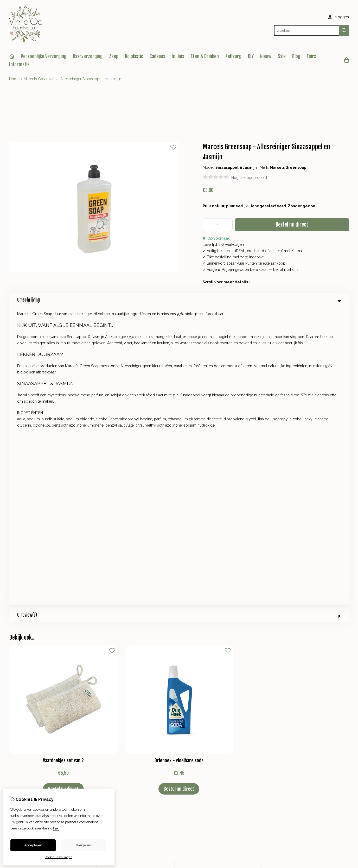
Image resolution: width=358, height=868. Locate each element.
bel (276, 270)
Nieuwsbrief (211, 704)
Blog (296, 56)
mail (288, 270)
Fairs (311, 56)
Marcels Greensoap (288, 167)
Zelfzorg (233, 56)
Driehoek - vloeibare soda (179, 462)
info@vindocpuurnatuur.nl (133, 594)
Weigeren (84, 845)
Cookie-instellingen (59, 857)
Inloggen (208, 677)
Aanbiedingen (119, 695)
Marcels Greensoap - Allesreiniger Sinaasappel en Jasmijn (72, 79)
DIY (251, 56)
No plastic (134, 56)
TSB (346, 729)
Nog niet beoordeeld (249, 178)
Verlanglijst (210, 695)
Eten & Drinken (205, 56)
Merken (114, 677)
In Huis (178, 56)
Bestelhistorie (212, 686)
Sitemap (312, 695)
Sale (282, 56)
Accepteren (33, 845)
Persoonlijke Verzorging (44, 56)
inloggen (339, 17)
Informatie (19, 64)
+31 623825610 (142, 586)
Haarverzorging (88, 56)
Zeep (114, 56)
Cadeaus (157, 56)
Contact (312, 677)
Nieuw (266, 56)
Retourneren (316, 686)
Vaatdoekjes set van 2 (63, 462)
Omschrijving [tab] (179, 300)
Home (14, 79)
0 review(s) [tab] (179, 317)
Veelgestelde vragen (323, 704)
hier (56, 828)
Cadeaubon (117, 686)
